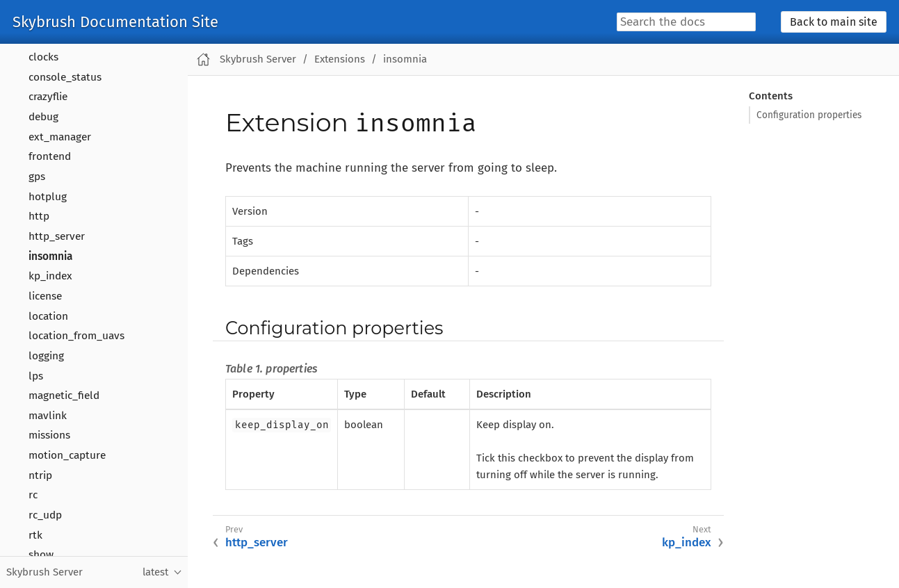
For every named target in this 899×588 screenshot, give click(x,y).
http (39, 216)
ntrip (40, 475)
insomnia (50, 256)
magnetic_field (64, 395)
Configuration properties (809, 115)
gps (37, 177)
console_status (65, 77)
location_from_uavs (76, 336)
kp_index (50, 276)
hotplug (48, 197)
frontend (50, 156)
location (48, 316)
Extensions (340, 59)
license (45, 296)
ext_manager (60, 137)
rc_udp (45, 515)
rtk (35, 535)
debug (43, 117)
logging (46, 356)
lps (36, 376)
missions (49, 435)
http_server (57, 236)
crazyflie (48, 97)
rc (33, 495)
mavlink (48, 416)
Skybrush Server (258, 59)
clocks (43, 57)
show (41, 555)
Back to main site (834, 22)
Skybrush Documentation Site (115, 22)
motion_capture (67, 455)
